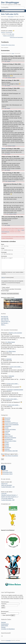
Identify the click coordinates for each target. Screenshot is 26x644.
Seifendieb (9, 359)
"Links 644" (4, 493)
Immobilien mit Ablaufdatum (8, 629)
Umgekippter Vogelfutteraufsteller (15, 390)
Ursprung (10, 78)
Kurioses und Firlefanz (10, 429)
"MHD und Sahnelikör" (7, 485)
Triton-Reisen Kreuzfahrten (11, 456)
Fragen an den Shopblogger (12, 425)
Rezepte (7, 446)
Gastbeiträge (8, 426)
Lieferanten (7, 434)
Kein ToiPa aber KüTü (10, 14)
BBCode (3, 277)
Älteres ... (3, 325)
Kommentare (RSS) (7, 472)
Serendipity (8, 640)
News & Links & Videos (10, 441)
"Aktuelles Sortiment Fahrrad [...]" (9, 495)
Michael (4, 149)
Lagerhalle (7, 431)
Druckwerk (7, 420)
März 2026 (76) (5, 320)
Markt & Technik (9, 436)
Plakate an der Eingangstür (9, 36)
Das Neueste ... (5, 323)
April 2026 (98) (5, 318)
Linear (13, 53)
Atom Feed (5, 471)
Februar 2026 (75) (6, 321)
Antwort (9, 61)
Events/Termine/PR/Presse (11, 423)
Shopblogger (8, 448)
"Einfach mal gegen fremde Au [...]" (10, 497)
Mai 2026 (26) (5, 317)
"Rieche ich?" (4, 484)
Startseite (3, 622)
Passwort (4, 604)
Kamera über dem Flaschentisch (16, 37)
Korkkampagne (5, 624)
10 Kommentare (9, 32)
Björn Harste (11, 17)
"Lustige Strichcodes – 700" (8, 487)
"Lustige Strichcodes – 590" (8, 500)
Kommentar (4, 256)
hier (19, 230)
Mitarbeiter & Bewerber (10, 438)
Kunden (7, 428)
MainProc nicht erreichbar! (16, 333)
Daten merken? (6, 287)
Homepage (4, 252)
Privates (7, 443)
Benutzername (5, 602)
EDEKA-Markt (5, 626)
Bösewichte (8, 418)
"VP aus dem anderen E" (7, 498)
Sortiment (3, 32)
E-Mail (3, 248)
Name (3, 244)
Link (5, 61)
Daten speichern (6, 615)
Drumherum (8, 421)
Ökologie (3, 627)
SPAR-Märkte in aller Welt (11, 451)
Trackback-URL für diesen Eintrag (8, 45)
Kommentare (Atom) (7, 474)
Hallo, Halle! (12, 34)
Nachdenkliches (9, 439)
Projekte (7, 444)
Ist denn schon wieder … (16, 367)
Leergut (7, 433)
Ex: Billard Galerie (10, 342)
